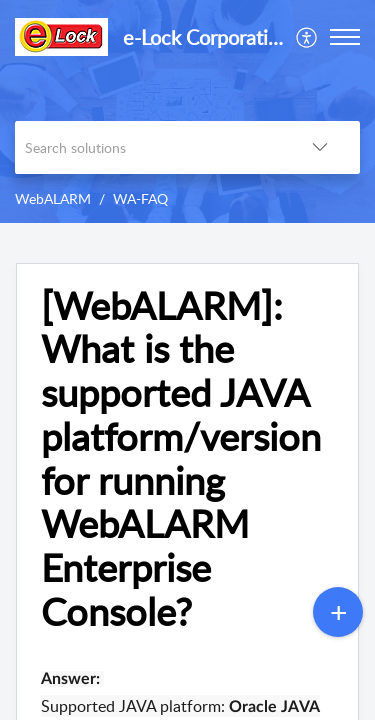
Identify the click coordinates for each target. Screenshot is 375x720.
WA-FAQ (140, 198)
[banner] (187, 111)
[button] (307, 37)
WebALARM (53, 198)
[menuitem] (307, 37)
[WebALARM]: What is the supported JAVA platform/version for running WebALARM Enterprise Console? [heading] (181, 459)
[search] (147, 147)
